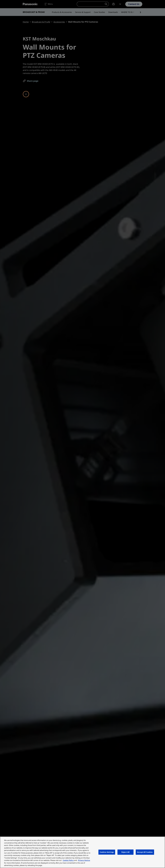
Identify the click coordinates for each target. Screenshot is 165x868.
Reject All (125, 852)
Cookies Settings (107, 852)
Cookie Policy (68, 860)
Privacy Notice (84, 860)
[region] (82, 852)
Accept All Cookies (145, 852)
